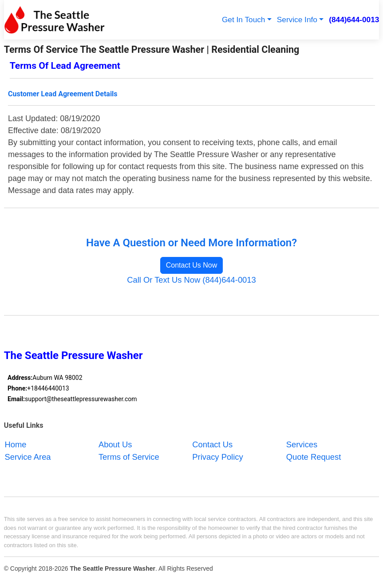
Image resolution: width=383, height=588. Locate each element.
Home (15, 444)
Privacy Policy (217, 457)
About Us (115, 444)
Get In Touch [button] (244, 20)
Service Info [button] (297, 20)
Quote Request (314, 457)
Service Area (28, 457)
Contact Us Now (192, 265)
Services (302, 444)
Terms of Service (129, 457)
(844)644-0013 (354, 20)
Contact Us (212, 444)
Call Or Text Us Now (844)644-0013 (191, 280)
